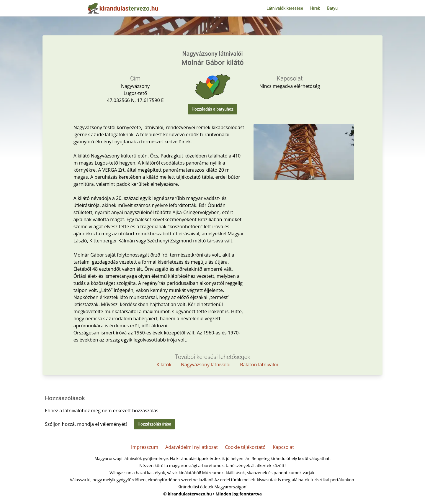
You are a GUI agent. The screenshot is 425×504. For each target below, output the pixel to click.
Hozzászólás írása (154, 424)
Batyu (332, 8)
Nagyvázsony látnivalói (206, 365)
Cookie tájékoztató (245, 447)
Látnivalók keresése (285, 8)
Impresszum (145, 447)
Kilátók (164, 365)
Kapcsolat (283, 447)
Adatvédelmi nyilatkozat (192, 447)
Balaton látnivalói (259, 365)
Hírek (315, 8)
